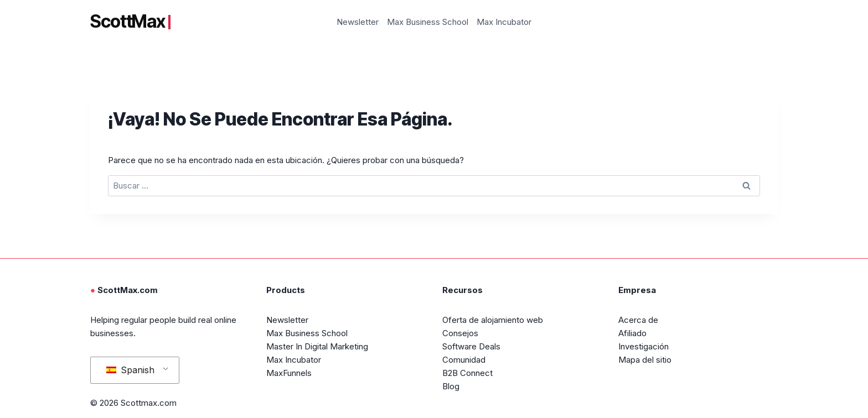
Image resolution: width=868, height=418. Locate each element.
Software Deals (471, 346)
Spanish (130, 370)
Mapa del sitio (645, 360)
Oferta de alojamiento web (493, 320)
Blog (451, 386)
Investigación (644, 346)
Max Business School (428, 22)
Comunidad (464, 360)
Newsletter (358, 22)
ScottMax (130, 22)
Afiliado (632, 333)
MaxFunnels (289, 373)
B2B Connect (467, 373)
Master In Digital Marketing (317, 346)
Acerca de (638, 320)
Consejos (460, 333)
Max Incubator (504, 22)
